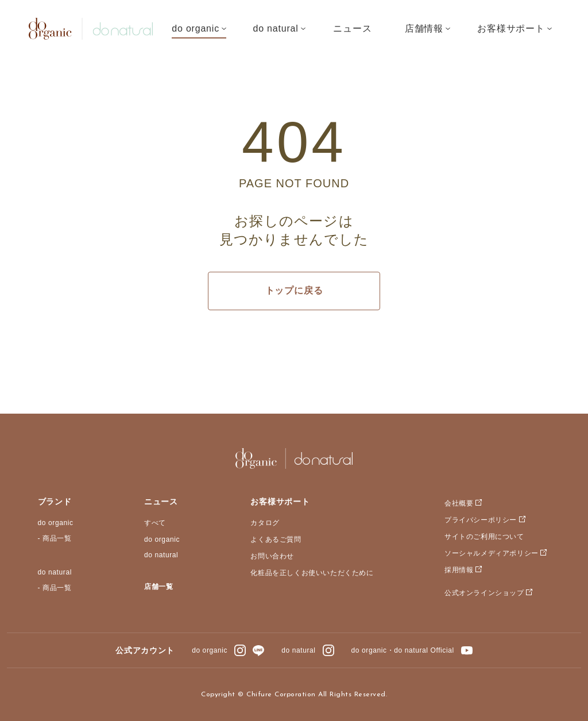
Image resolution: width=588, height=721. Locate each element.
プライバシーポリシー (481, 520)
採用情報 (459, 570)
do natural (55, 572)
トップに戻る (294, 290)
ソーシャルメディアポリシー (492, 553)
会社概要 (459, 503)
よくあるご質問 (276, 539)
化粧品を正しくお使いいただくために (312, 573)
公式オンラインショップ (484, 593)
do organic (56, 523)
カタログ (265, 523)
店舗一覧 (158, 587)
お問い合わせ (272, 556)
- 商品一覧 (55, 538)
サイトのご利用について (484, 537)
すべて (155, 523)
